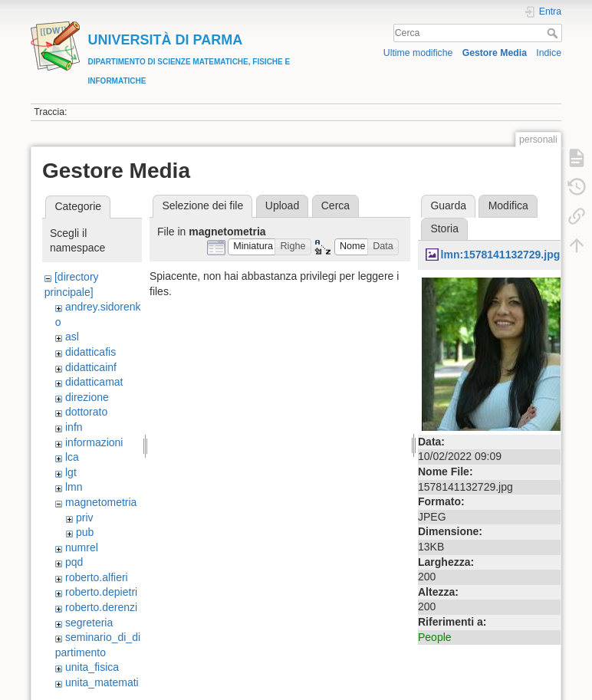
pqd (74, 562)
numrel (82, 547)
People (435, 637)
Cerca (554, 33)
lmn (74, 487)
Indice (549, 53)
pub (85, 532)
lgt (71, 472)
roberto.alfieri (97, 577)
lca (72, 457)
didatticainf (91, 367)
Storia (444, 228)
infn (74, 427)
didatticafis (90, 352)
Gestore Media (495, 53)
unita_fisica (92, 667)
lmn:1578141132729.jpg (501, 255)
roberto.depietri (101, 592)
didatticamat (94, 382)
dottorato (86, 412)
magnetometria (101, 502)
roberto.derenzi (101, 607)
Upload (282, 205)
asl (72, 337)
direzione (87, 397)
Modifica (508, 205)
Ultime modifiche (418, 53)
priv (85, 518)
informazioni (94, 442)
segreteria (89, 623)
